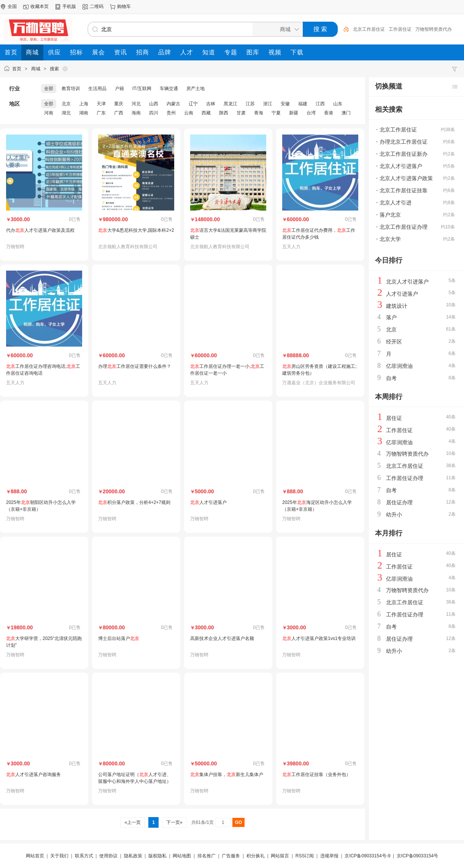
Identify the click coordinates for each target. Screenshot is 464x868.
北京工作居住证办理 (404, 227)
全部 (49, 89)
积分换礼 (256, 856)
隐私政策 (133, 856)
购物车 (124, 6)
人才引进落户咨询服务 (33, 775)
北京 (66, 104)
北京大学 (390, 239)
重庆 (119, 104)
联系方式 (84, 856)
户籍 (119, 89)
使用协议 (108, 856)
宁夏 (276, 113)
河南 (49, 113)
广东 (101, 113)
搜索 (54, 69)
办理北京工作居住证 (404, 142)
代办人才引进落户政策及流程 (40, 230)
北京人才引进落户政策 (406, 178)
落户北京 (390, 215)
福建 (303, 104)
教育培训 (71, 89)
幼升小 (394, 515)
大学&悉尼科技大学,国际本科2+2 (136, 230)
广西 (119, 113)
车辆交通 (169, 89)
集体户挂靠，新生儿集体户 (227, 775)
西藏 (206, 113)
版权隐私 (157, 856)
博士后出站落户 (119, 638)
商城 (36, 69)
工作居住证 (400, 29)
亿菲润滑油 (399, 366)
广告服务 (231, 856)
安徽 (285, 104)
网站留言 (280, 856)
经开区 (394, 342)
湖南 (84, 113)
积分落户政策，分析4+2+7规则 (134, 502)
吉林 (211, 104)
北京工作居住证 (369, 29)
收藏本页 (40, 6)
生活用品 (97, 89)
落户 (391, 317)
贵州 (171, 113)
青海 (259, 113)
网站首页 (35, 856)
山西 (154, 104)
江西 (320, 104)
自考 (391, 378)
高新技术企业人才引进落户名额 (222, 638)
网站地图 (182, 856)
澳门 (346, 113)
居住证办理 (399, 502)
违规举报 (329, 856)
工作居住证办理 (405, 478)
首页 (17, 69)
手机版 (69, 6)
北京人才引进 (396, 203)
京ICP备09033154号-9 (367, 856)
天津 (101, 104)
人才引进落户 (208, 502)
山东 (338, 104)
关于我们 (59, 856)
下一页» (174, 822)
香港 (329, 113)
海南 (136, 113)
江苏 (250, 104)
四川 (154, 113)
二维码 (97, 6)
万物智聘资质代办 (434, 29)
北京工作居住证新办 (404, 154)
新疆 (294, 113)
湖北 (66, 113)
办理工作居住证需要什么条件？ (135, 366)
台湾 (311, 113)
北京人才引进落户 (401, 166)
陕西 (224, 113)
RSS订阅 (305, 856)
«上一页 (133, 822)
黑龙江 (230, 104)
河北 (136, 104)
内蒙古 (173, 104)
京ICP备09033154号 (417, 856)
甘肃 (241, 113)
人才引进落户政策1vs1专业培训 (319, 638)
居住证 (394, 418)
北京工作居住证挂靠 (404, 190)
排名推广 (207, 856)
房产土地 (195, 89)
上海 (84, 104)
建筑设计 (397, 306)
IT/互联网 (142, 89)
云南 (189, 113)
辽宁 (193, 104)
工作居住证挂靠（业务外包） (316, 775)
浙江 (268, 104)
